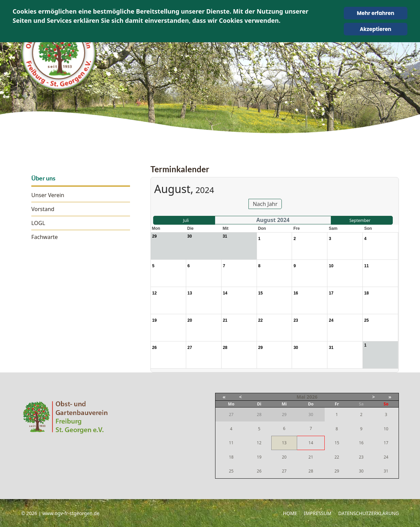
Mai (301, 397)
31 (386, 471)
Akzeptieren (376, 29)
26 (259, 471)
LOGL (38, 223)
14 (311, 443)
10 (386, 429)
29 (337, 471)
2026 (312, 397)
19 (259, 457)
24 (386, 457)
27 (284, 471)
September (360, 220)
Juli (186, 220)
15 (337, 443)
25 (231, 471)
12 (259, 443)
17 (386, 443)
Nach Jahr (265, 204)
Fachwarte (45, 237)
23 (361, 457)
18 (231, 457)
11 (231, 443)
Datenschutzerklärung (369, 513)
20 (284, 457)
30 (361, 471)
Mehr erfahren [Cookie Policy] (375, 13)
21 (311, 457)
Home (290, 513)
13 (284, 443)
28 (311, 471)
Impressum (318, 513)
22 (337, 457)
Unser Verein (48, 195)
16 (361, 443)
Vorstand (43, 209)
